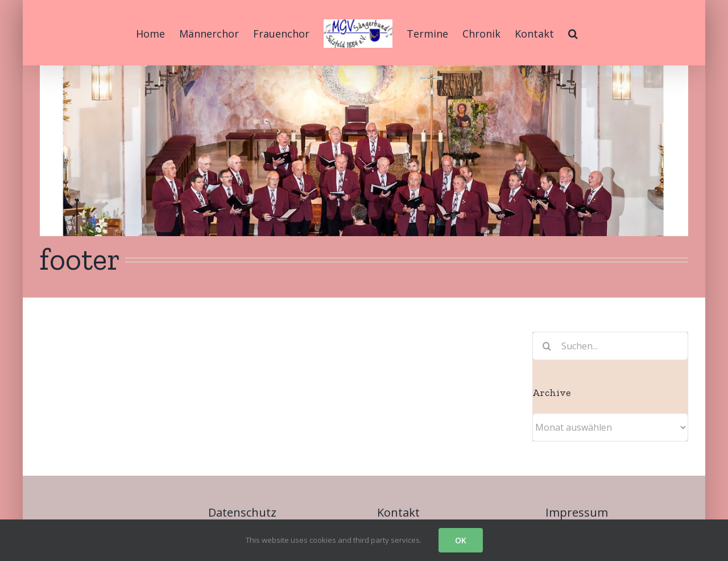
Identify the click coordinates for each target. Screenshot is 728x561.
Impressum (577, 512)
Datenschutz (242, 512)
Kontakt (398, 512)
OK (461, 540)
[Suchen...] (610, 346)
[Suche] (547, 346)
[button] (573, 33)
